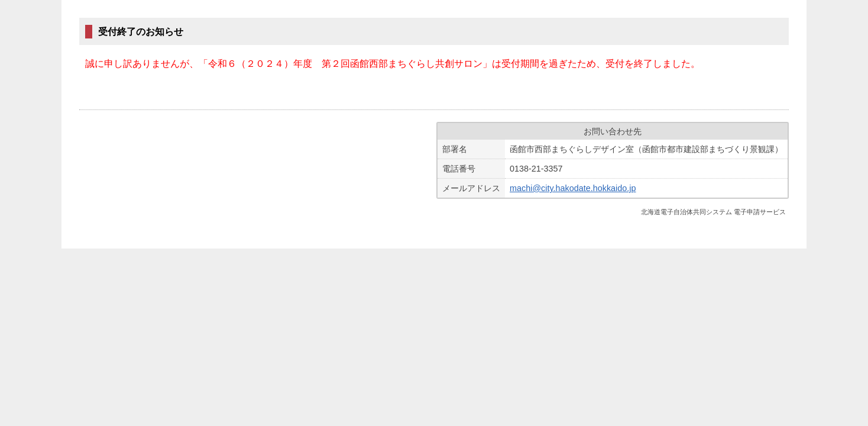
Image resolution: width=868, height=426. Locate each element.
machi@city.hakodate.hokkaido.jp (573, 188)
